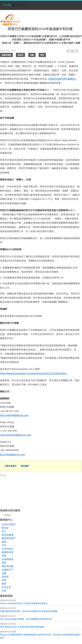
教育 (4, 584)
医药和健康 (8, 535)
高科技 (20, 55)
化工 (4, 531)
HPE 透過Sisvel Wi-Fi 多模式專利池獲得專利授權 (22, 627)
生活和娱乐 (8, 549)
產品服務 (25, 466)
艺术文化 (6, 587)
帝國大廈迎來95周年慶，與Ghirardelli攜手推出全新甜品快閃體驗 (29, 611)
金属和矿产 (8, 570)
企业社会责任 (9, 524)
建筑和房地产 (9, 538)
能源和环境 (8, 552)
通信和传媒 (8, 566)
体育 (4, 580)
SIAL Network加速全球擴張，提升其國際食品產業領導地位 (26, 619)
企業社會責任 (11, 466)
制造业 (5, 528)
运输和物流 (8, 559)
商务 (4, 563)
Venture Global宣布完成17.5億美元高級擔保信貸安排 (24, 603)
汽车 (4, 545)
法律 (4, 591)
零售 (42, 55)
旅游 (4, 542)
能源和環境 (6, 55)
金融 (32, 55)
